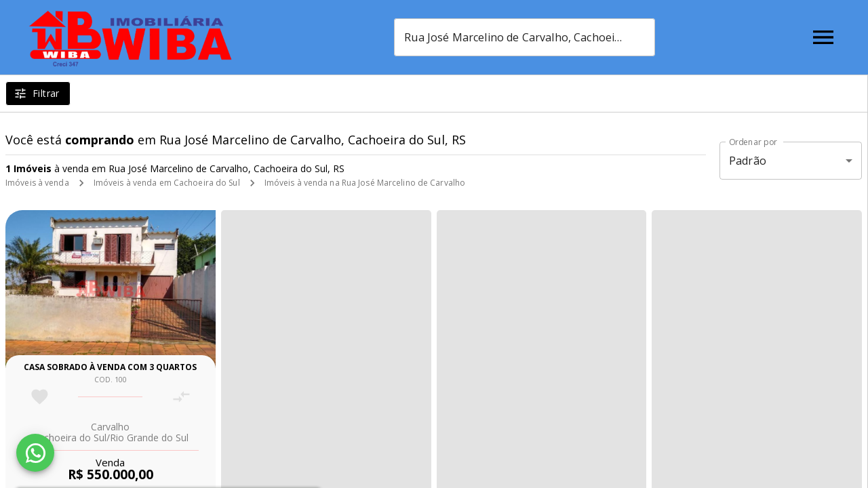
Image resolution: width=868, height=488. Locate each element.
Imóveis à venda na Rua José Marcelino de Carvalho (365, 183)
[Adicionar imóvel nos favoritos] (40, 397)
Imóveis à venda (37, 183)
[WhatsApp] (35, 453)
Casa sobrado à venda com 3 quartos (110, 367)
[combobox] (525, 37)
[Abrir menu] (823, 37)
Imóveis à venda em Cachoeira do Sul (167, 183)
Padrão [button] (748, 161)
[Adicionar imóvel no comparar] (181, 397)
